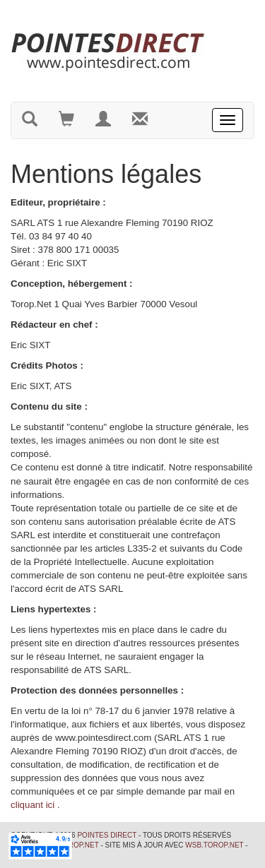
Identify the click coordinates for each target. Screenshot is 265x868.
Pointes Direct (107, 835)
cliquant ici (33, 805)
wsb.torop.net (214, 845)
